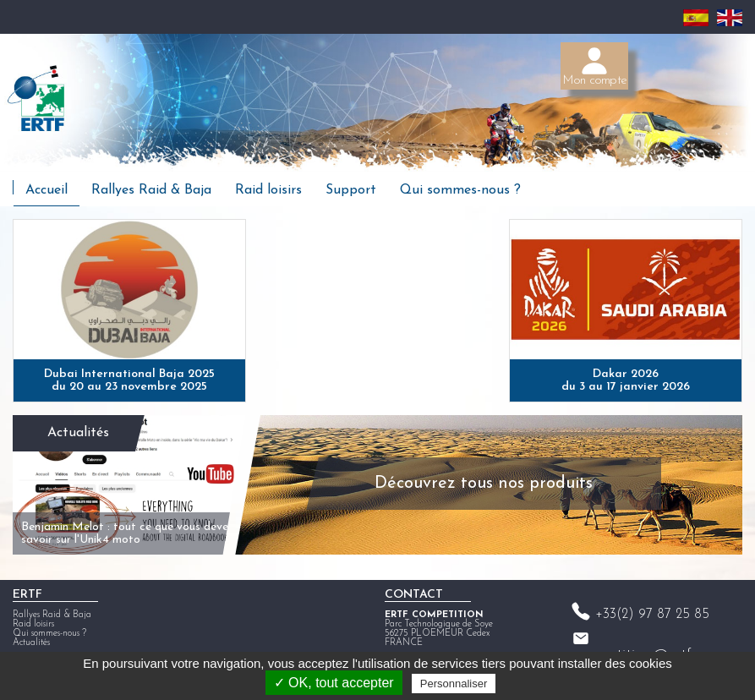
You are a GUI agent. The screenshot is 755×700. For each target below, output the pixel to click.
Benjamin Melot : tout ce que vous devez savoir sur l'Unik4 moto (128, 533)
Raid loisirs (268, 190)
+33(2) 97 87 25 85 (652, 615)
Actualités (78, 433)
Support (351, 190)
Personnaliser (454, 684)
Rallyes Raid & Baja (151, 190)
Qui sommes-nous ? (460, 190)
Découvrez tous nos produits (484, 484)
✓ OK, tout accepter (334, 683)
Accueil (47, 190)
